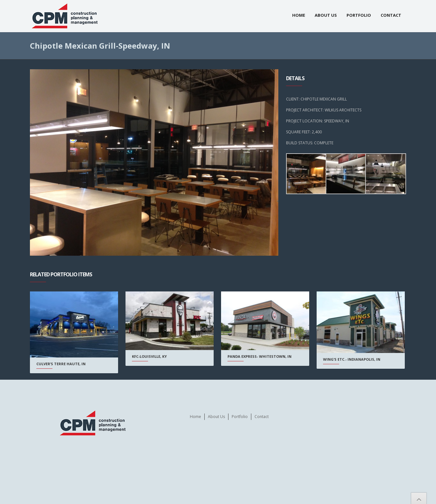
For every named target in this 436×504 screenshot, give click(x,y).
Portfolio (359, 15)
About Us (326, 15)
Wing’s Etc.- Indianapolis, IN (349, 359)
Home (299, 15)
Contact (391, 15)
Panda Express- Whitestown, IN (258, 356)
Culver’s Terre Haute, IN (61, 364)
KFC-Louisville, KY (149, 356)
